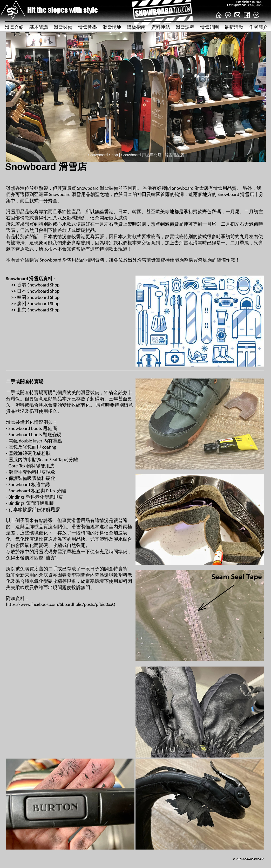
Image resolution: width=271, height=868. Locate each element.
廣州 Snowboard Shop (38, 304)
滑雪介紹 (14, 27)
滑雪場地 (112, 27)
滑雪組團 (209, 27)
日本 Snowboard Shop (38, 291)
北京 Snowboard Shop (38, 310)
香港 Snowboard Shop (38, 285)
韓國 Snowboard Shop (38, 297)
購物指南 (136, 27)
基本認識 (39, 27)
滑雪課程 (185, 27)
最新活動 (234, 27)
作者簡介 (258, 27)
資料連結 (161, 27)
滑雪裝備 (63, 27)
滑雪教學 (87, 27)
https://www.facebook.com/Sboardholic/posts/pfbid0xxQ (61, 604)
